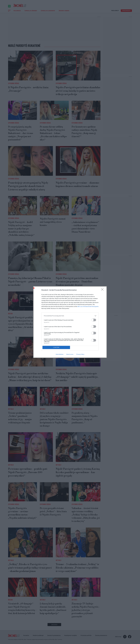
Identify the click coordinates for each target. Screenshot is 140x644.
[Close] (103, 290)
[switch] (94, 320)
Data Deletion (60, 354)
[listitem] (70, 316)
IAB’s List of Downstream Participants (88, 306)
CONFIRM (56, 347)
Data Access (70, 354)
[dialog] (70, 322)
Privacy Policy (80, 354)
